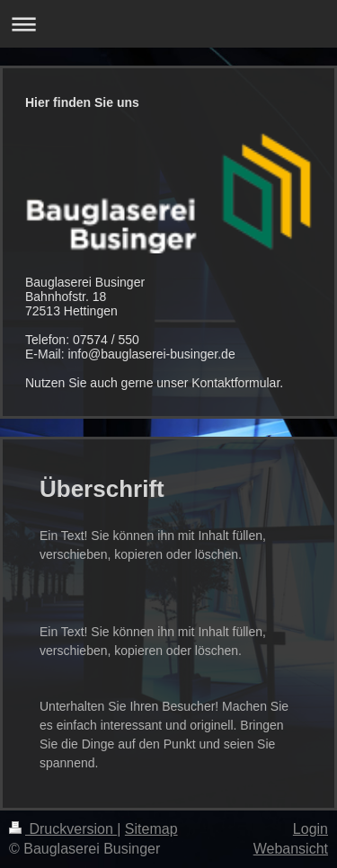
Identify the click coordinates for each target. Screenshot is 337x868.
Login (310, 829)
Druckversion (63, 829)
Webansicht (291, 849)
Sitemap (151, 829)
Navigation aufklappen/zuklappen (168, 24)
